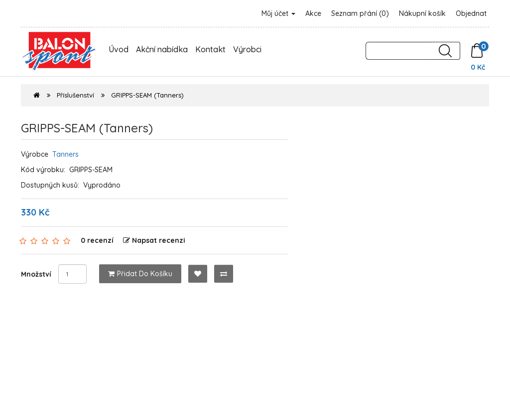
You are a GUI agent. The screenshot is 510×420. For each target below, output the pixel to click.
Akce (313, 13)
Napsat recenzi (154, 240)
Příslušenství (75, 95)
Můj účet (278, 13)
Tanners (65, 154)
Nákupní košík (422, 13)
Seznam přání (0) (360, 13)
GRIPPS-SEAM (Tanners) (147, 95)
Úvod (119, 49)
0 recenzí (97, 240)
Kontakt (210, 49)
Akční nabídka (162, 49)
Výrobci (247, 49)
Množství (36, 274)
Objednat (471, 13)
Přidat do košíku (140, 274)
